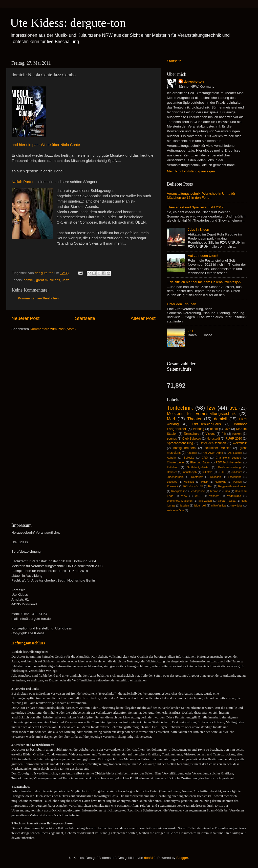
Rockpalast (178, 491)
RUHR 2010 (234, 439)
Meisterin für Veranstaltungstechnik (201, 413)
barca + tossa (227, 501)
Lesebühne (235, 477)
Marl (171, 419)
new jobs (237, 505)
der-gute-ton (194, 82)
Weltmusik (240, 443)
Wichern (214, 496)
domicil (29, 280)
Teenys (214, 491)
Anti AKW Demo (213, 453)
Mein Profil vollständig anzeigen (191, 171)
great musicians (48, 280)
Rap (211, 486)
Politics (237, 482)
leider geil (200, 505)
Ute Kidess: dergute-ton (68, 23)
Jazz (66, 280)
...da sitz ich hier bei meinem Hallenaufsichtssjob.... (206, 282)
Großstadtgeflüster (198, 467)
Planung (199, 429)
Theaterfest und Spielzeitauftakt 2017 (195, 207)
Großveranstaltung (229, 467)
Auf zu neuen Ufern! (203, 256)
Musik (205, 482)
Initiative (207, 472)
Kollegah (216, 477)
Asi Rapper (235, 453)
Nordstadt (213, 439)
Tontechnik (180, 408)
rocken (237, 434)
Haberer (172, 472)
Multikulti (189, 482)
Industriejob (190, 472)
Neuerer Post (25, 318)
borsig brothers (184, 448)
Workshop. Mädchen (180, 501)
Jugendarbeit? (176, 477)
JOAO (222, 472)
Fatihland (173, 467)
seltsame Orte (175, 510)
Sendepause (197, 491)
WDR (198, 496)
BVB (233, 408)
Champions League (228, 458)
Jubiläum (237, 472)
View (184, 496)
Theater (195, 419)
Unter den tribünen (213, 443)
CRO (205, 458)
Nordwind (221, 482)
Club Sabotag (192, 439)
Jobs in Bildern (199, 230)
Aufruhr (171, 458)
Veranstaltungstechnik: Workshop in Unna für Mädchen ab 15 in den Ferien (201, 196)
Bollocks (189, 458)
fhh (224, 434)
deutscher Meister (217, 448)
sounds (172, 439)
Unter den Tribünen (182, 304)
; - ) (190, 330)
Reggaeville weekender (233, 486)
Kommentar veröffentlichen (38, 298)
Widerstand (234, 496)
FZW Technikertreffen (229, 462)
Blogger (182, 858)
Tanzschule (191, 434)
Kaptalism (197, 477)
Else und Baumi (200, 462)
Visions (210, 434)
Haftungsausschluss (28, 643)
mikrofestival (219, 505)
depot (214, 429)
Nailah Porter (23, 182)
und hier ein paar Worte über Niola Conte (46, 145)
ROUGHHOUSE (193, 486)
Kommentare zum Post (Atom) (53, 329)
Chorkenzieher (176, 462)
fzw (211, 408)
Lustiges (172, 482)
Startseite (85, 318)
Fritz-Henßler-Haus (206, 424)
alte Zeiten (205, 501)
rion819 (150, 858)
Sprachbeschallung (180, 443)
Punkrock (173, 486)
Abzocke (192, 453)
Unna (227, 491)
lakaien (185, 505)
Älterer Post (143, 318)
